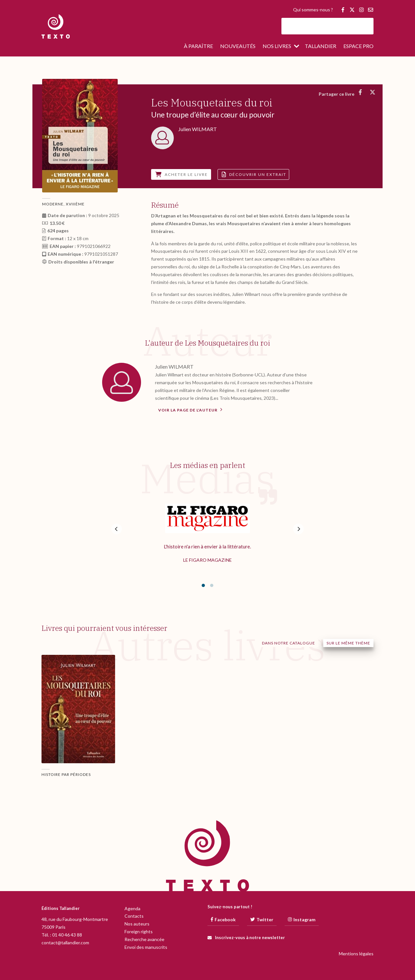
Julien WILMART (174, 367)
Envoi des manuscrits (146, 947)
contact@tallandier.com (65, 943)
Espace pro (358, 46)
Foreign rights (139, 931)
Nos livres (277, 46)
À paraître (198, 46)
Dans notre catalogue (289, 643)
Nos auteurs (137, 924)
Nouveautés (238, 46)
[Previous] (117, 529)
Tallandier (320, 46)
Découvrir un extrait (254, 174)
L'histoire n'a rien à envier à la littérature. (207, 546)
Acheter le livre (182, 174)
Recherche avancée (144, 939)
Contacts (134, 916)
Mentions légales (356, 954)
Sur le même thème (348, 643)
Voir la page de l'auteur (190, 410)
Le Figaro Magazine (207, 560)
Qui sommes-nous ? (313, 10)
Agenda (132, 908)
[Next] (298, 529)
